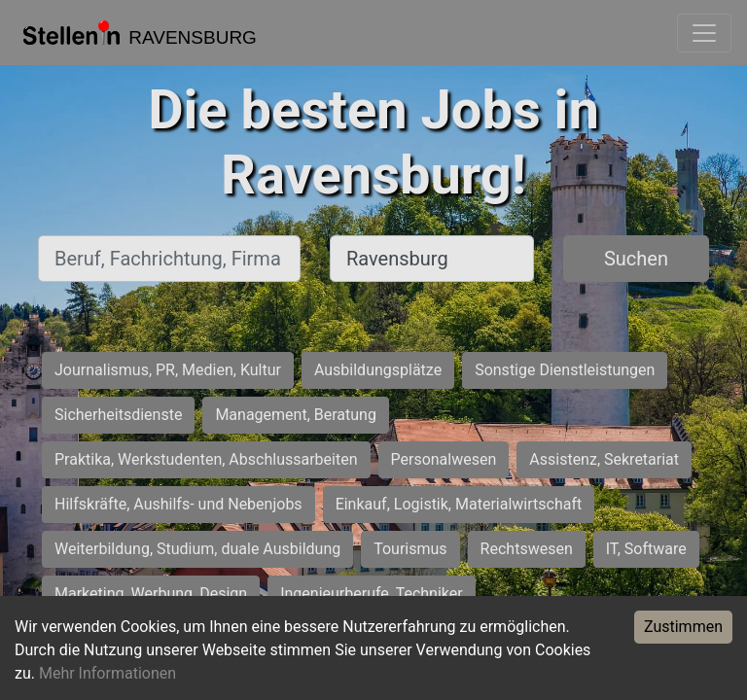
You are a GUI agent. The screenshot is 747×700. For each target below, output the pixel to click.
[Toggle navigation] (704, 33)
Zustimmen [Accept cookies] (683, 627)
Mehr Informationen (107, 673)
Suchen (636, 259)
